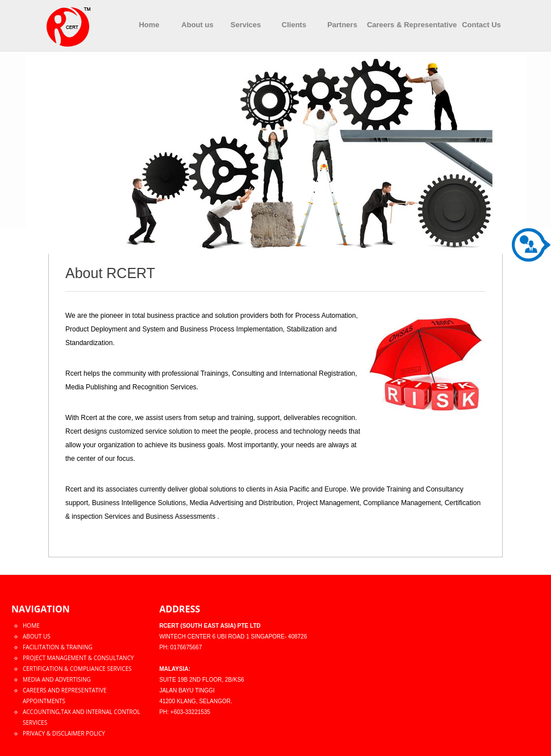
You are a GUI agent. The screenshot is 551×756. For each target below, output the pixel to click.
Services (246, 25)
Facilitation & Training (57, 647)
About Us (37, 636)
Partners (342, 25)
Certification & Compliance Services (77, 669)
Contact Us (481, 25)
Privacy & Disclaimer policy (64, 733)
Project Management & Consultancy (78, 658)
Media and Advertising (57, 679)
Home (149, 25)
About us (197, 25)
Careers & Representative (412, 25)
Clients (294, 25)
